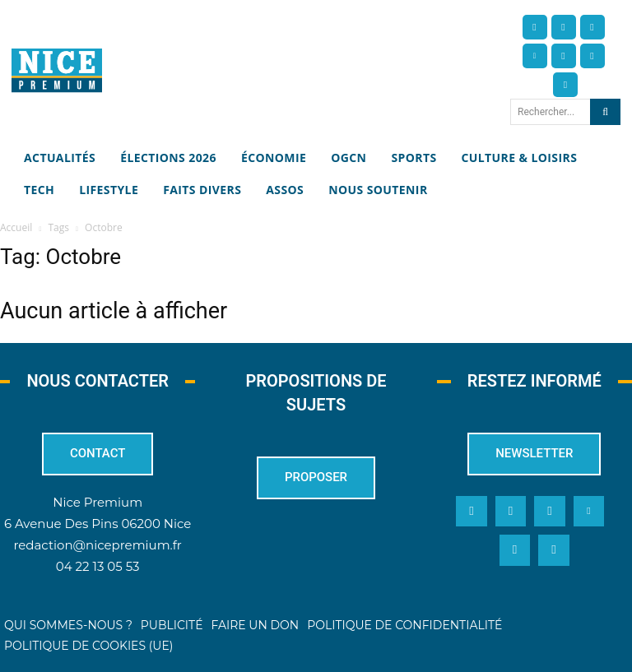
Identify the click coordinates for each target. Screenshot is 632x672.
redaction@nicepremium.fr (97, 545)
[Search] (605, 112)
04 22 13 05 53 (98, 566)
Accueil (16, 227)
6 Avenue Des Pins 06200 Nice (98, 524)
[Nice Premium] (57, 70)
